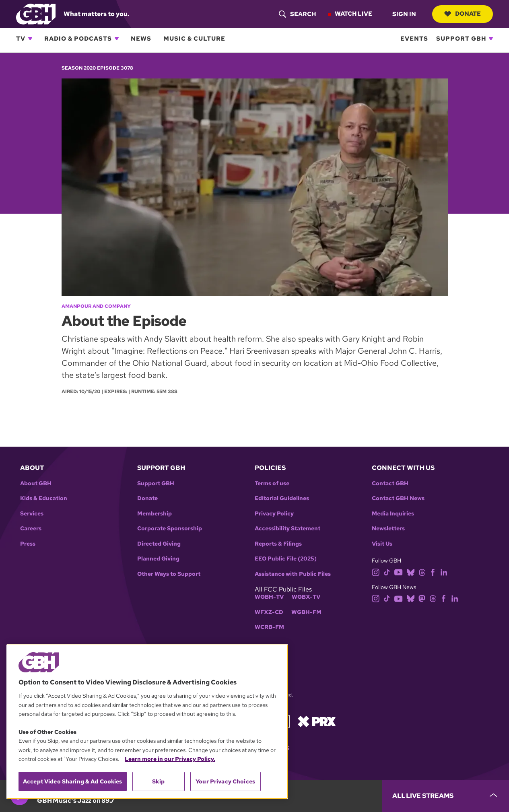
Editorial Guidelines (282, 498)
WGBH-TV (269, 597)
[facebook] (433, 572)
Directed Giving (159, 544)
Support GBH (461, 39)
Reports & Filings (278, 544)
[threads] (422, 572)
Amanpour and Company (96, 306)
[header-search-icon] (297, 14)
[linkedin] (444, 572)
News (141, 39)
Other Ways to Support (169, 574)
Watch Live (353, 14)
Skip (158, 781)
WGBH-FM (306, 612)
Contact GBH (390, 483)
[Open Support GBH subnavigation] (491, 39)
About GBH (36, 483)
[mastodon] (422, 598)
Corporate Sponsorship (170, 529)
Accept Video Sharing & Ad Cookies (73, 781)
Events (414, 39)
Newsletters (388, 529)
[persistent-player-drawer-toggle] (446, 796)
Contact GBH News (398, 498)
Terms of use (272, 483)
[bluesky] (411, 572)
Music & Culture (194, 39)
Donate (463, 14)
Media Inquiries (393, 514)
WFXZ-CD (269, 612)
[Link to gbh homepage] (36, 13)
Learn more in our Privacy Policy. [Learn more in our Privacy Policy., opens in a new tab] (170, 759)
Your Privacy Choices (225, 781)
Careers (31, 529)
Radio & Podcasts (78, 39)
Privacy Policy (274, 514)
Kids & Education (44, 498)
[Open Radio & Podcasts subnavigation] (117, 39)
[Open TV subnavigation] (30, 39)
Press (28, 544)
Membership (155, 514)
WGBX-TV (306, 597)
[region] (147, 722)
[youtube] (398, 572)
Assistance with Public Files (293, 574)
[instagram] (376, 572)
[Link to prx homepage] (317, 721)
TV (21, 39)
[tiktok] (387, 572)
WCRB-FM (269, 627)
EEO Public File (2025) (286, 559)
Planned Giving (158, 559)
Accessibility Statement (287, 529)
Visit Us (382, 544)
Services (32, 514)
